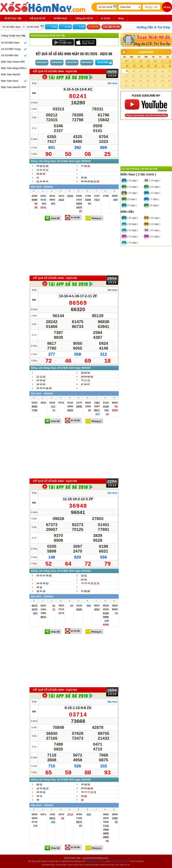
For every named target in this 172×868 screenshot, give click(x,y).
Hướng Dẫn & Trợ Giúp (153, 27)
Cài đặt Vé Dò (112, 27)
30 (155, 61)
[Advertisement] (74, 248)
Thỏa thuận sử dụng (96, 861)
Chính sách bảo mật (119, 861)
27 (133, 61)
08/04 (42, 62)
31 (162, 61)
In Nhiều (94, 27)
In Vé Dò (75, 217)
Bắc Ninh (112, 83)
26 (126, 61)
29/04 (87, 62)
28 (141, 61)
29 (148, 61)
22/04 (72, 62)
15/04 (57, 62)
